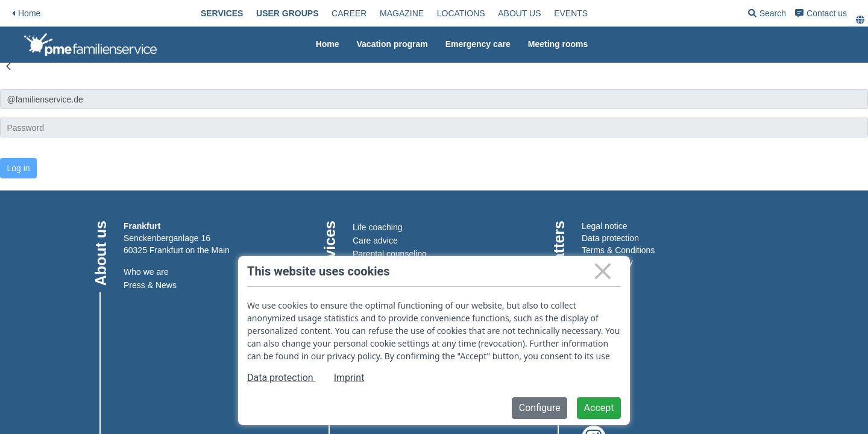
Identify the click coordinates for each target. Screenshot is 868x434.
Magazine (402, 13)
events (571, 13)
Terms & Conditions (618, 250)
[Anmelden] (434, 99)
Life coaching (378, 227)
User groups (287, 13)
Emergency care (478, 44)
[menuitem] (222, 13)
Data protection (610, 238)
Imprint (349, 378)
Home (26, 13)
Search (767, 15)
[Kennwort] (434, 127)
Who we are (146, 272)
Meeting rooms (558, 44)
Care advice (375, 241)
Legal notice (605, 226)
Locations (461, 13)
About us (519, 13)
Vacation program (392, 44)
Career (349, 13)
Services (222, 13)
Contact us (821, 13)
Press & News (150, 285)
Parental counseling (390, 254)
